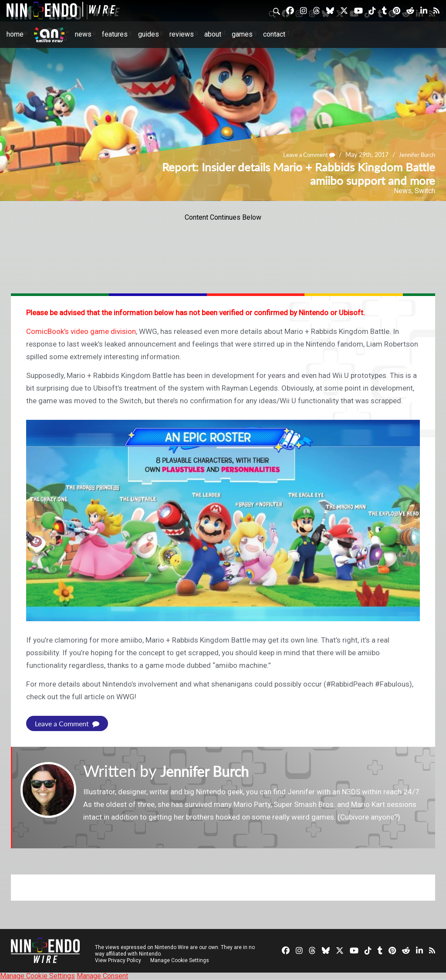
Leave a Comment (304, 155)
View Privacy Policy (118, 960)
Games (242, 34)
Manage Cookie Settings (181, 960)
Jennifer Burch (416, 155)
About (213, 34)
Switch (425, 191)
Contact (274, 34)
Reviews (182, 34)
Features (115, 34)
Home (15, 34)
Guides (149, 34)
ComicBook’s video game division (81, 331)
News (83, 34)
